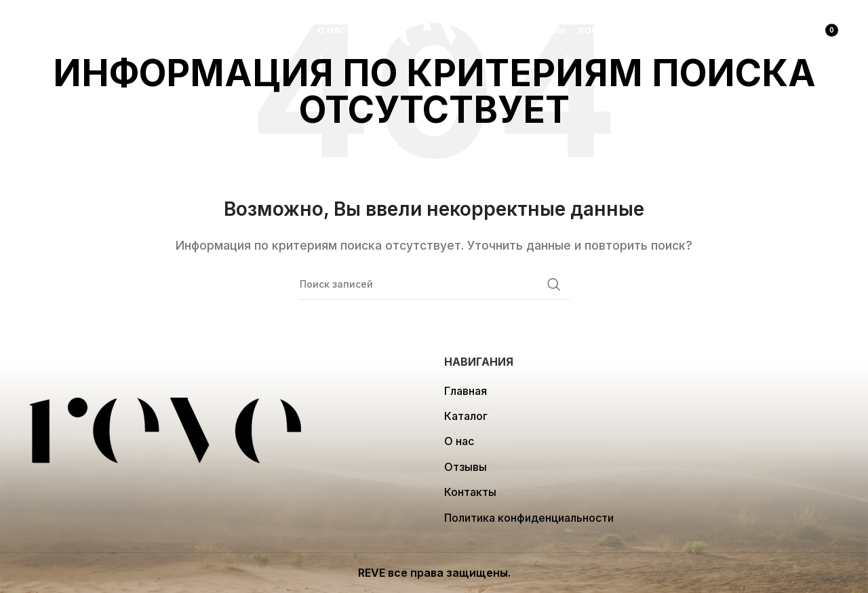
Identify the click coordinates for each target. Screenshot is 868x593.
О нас (459, 441)
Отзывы (466, 467)
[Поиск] (37, 31)
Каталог (466, 416)
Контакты (470, 492)
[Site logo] (434, 29)
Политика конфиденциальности (529, 518)
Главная (466, 391)
